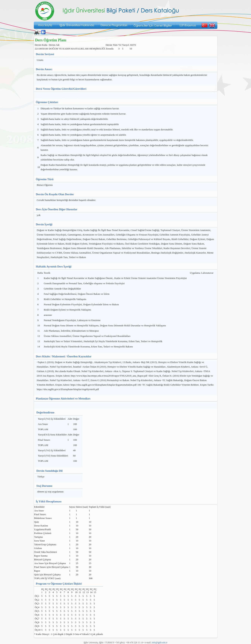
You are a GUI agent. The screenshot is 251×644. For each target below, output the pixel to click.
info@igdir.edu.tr (160, 642)
